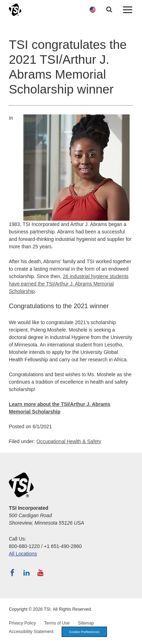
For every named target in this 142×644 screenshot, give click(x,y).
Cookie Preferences (84, 632)
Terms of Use (57, 623)
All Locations (23, 554)
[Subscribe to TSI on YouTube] (41, 573)
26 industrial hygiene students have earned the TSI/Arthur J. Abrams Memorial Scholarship (69, 284)
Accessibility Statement (31, 632)
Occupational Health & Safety (69, 441)
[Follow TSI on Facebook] (12, 573)
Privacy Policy (22, 623)
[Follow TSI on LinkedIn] (27, 573)
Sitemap (86, 623)
